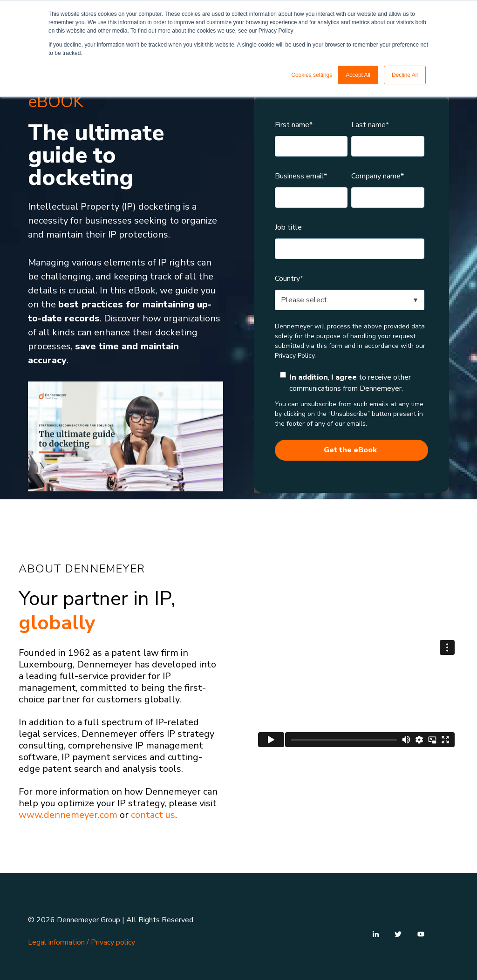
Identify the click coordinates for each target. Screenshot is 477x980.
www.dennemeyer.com (68, 815)
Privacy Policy (295, 356)
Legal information (56, 942)
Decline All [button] (405, 75)
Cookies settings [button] (312, 75)
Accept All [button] (358, 75)
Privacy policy (113, 942)
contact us (153, 815)
